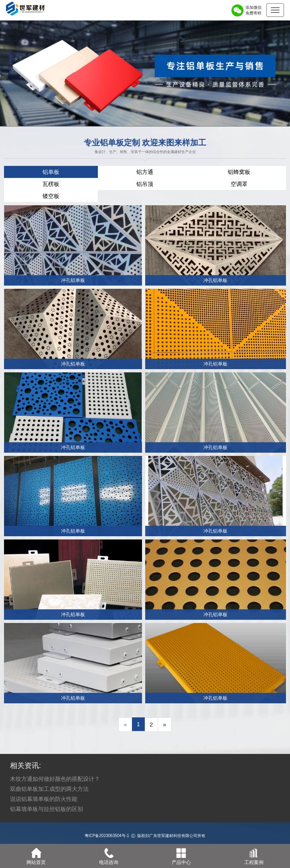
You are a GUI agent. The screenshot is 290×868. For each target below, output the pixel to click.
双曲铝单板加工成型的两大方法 (49, 789)
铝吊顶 (145, 184)
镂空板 (51, 196)
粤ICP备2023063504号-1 (107, 836)
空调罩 (239, 184)
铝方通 (145, 172)
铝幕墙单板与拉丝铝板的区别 (47, 809)
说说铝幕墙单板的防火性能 (44, 799)
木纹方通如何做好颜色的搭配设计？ (55, 779)
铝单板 (51, 172)
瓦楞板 (51, 184)
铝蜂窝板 (239, 172)
